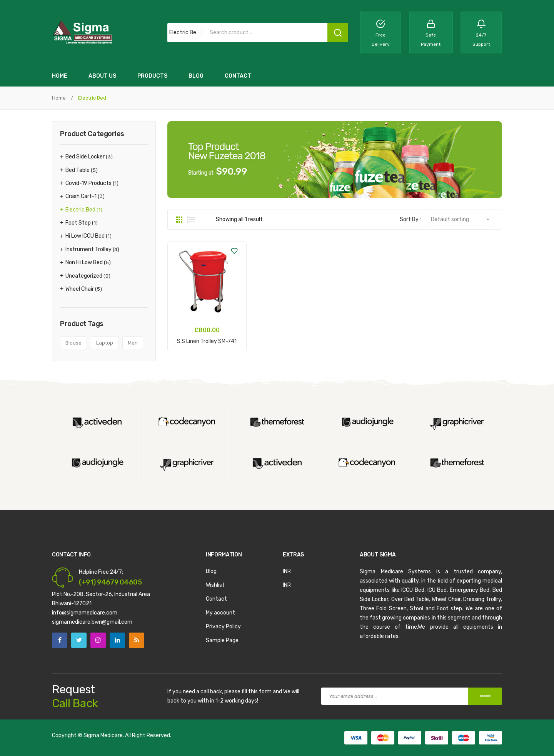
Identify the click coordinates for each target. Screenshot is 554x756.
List (191, 220)
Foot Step (78, 223)
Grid (179, 220)
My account (220, 613)
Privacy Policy (223, 627)
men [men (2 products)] (133, 343)
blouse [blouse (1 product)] (73, 343)
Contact (216, 599)
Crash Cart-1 (81, 196)
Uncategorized (84, 276)
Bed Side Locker (85, 157)
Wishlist (215, 585)
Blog (211, 571)
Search (338, 33)
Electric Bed (80, 210)
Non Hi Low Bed (84, 262)
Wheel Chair (80, 289)
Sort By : (410, 219)
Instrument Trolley (88, 249)
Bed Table (78, 170)
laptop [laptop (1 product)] (105, 343)
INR (287, 571)
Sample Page (222, 640)
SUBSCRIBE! (477, 696)
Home (59, 98)
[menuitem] (60, 76)
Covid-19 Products (88, 183)
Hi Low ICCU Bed (85, 236)
